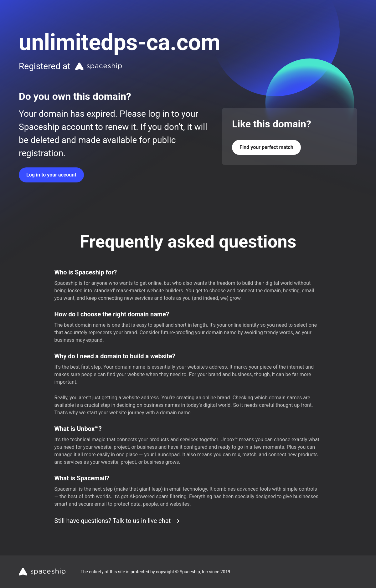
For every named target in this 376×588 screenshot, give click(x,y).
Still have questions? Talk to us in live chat (117, 521)
